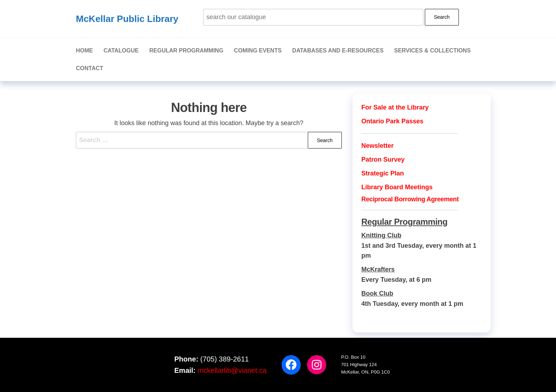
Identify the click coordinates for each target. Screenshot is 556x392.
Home (84, 51)
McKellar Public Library (127, 19)
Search (442, 17)
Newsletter (377, 146)
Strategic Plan (383, 173)
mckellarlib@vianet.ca (232, 370)
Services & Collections (433, 51)
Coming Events (258, 51)
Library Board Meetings (397, 187)
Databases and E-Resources (338, 51)
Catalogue (121, 51)
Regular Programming (186, 51)
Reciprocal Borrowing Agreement (410, 199)
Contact (90, 68)
